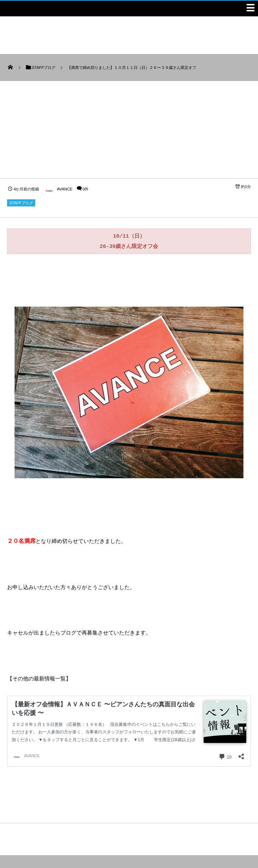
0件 (85, 189)
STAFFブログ (21, 203)
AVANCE (58, 189)
